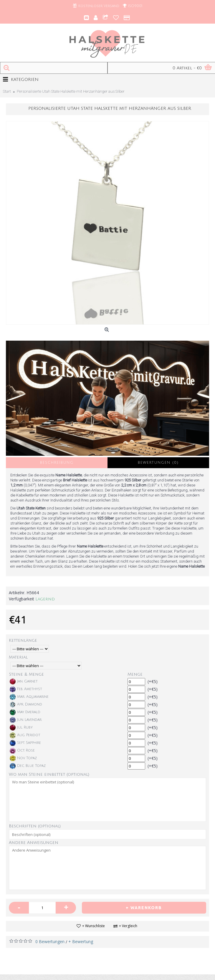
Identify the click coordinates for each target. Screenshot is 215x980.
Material (18, 657)
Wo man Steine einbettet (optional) (49, 774)
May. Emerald (25, 712)
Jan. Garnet (24, 682)
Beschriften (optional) (35, 826)
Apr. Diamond (26, 705)
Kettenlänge (23, 640)
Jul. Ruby (21, 728)
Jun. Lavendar (26, 720)
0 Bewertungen (50, 941)
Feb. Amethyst (26, 689)
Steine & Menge (27, 674)
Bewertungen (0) (158, 463)
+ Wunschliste (94, 926)
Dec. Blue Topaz (28, 766)
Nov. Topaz (23, 758)
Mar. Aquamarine (29, 697)
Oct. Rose (22, 751)
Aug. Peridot (25, 735)
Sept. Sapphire (25, 743)
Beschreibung (57, 463)
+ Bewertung (81, 941)
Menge (135, 674)
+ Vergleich (128, 926)
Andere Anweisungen (34, 843)
